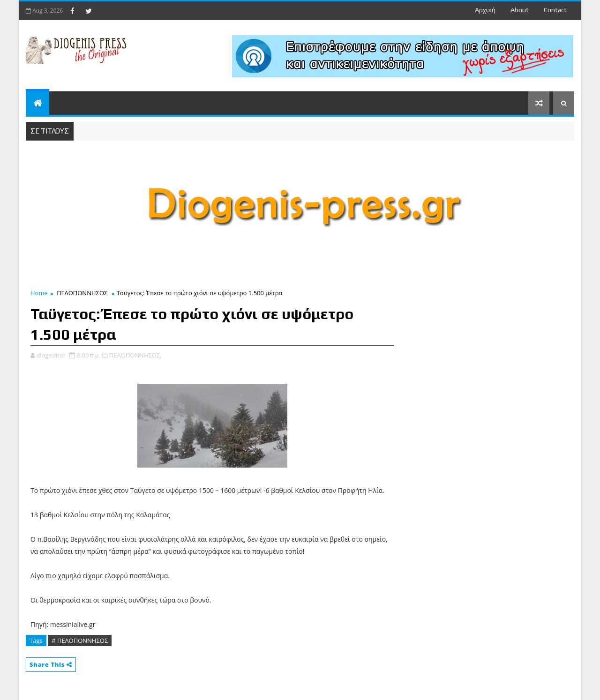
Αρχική (485, 10)
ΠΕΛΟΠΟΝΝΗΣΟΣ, (135, 355)
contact (555, 10)
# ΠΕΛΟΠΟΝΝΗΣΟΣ (80, 640)
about (520, 10)
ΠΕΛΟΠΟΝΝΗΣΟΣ (82, 293)
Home (39, 293)
